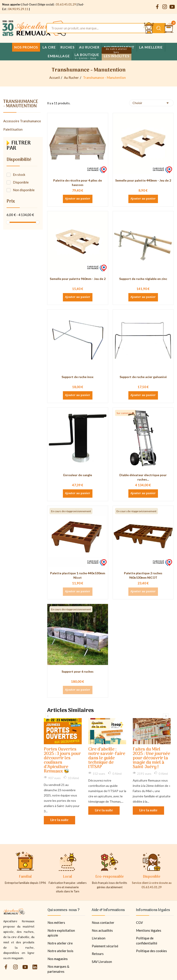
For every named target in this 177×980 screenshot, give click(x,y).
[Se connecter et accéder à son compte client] (149, 28)
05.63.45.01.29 (66, 4)
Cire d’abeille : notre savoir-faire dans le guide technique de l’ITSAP (107, 758)
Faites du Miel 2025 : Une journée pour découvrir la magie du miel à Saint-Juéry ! (151, 758)
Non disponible (24, 190)
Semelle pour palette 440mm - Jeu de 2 (143, 180)
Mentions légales (149, 930)
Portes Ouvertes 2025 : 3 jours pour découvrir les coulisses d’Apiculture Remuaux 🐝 (62, 761)
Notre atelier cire (60, 943)
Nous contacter (103, 922)
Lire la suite (59, 820)
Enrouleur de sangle (78, 475)
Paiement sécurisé (105, 946)
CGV (139, 922)
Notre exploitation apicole (61, 933)
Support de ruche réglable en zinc (143, 279)
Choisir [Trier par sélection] (151, 103)
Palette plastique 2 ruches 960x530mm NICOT (143, 575)
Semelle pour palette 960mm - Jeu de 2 (78, 279)
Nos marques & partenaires (58, 969)
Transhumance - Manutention (21, 105)
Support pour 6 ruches (78, 671)
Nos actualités (102, 930)
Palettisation (13, 129)
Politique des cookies (151, 951)
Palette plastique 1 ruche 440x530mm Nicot (78, 575)
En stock (19, 175)
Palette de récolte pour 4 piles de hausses (78, 183)
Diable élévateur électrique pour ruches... (143, 477)
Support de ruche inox (78, 377)
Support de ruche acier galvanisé (143, 377)
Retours (98, 954)
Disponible (21, 182)
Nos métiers (56, 922)
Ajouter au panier (78, 199)
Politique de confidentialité (147, 941)
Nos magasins (58, 959)
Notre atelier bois (60, 951)
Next (166, 716)
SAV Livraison (102, 962)
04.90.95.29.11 (18, 9)
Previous (48, 716)
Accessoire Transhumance (22, 121)
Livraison (99, 938)
